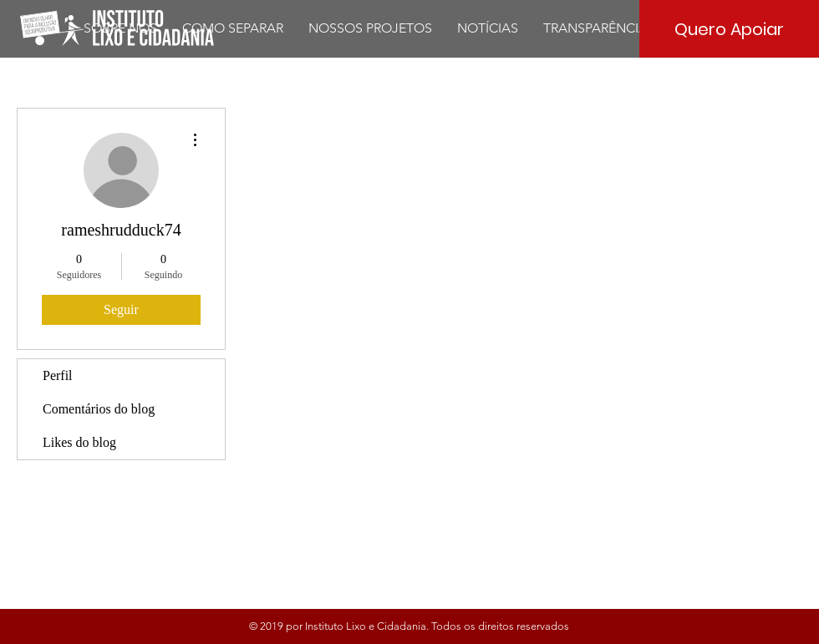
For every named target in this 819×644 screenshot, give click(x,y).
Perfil (58, 375)
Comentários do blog (99, 409)
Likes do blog (79, 442)
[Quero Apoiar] (729, 29)
